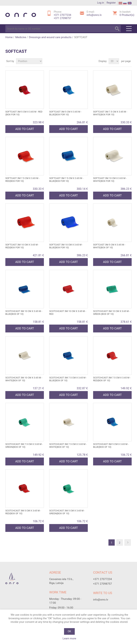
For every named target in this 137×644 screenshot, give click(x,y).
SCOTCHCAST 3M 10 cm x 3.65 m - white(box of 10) (24, 379)
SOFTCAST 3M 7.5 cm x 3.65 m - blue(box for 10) (66, 180)
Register (111, 3)
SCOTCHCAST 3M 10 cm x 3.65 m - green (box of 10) (112, 313)
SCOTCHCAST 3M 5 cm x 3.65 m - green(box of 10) (67, 512)
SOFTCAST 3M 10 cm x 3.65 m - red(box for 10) (22, 246)
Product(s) (127, 15)
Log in (101, 3)
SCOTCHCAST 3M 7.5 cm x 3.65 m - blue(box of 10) (68, 379)
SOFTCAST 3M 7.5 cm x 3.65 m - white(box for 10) (110, 113)
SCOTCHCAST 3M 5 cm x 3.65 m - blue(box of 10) (111, 446)
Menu (129, 29)
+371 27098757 (62, 18)
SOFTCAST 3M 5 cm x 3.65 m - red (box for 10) (24, 113)
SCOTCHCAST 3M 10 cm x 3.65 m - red (68, 313)
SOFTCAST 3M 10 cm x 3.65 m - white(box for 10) (110, 180)
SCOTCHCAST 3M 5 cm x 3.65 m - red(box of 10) (23, 512)
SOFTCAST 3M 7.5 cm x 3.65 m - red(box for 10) (22, 180)
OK (69, 631)
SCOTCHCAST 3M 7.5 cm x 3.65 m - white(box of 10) (68, 446)
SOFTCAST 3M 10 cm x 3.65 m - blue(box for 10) (66, 246)
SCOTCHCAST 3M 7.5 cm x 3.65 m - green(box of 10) (24, 446)
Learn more (69, 638)
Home (9, 37)
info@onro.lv (94, 15)
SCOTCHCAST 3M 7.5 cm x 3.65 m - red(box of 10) (112, 379)
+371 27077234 (62, 15)
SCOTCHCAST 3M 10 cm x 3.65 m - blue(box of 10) (24, 313)
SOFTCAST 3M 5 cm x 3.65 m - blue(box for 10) (65, 113)
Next (128, 543)
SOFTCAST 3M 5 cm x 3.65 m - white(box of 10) (109, 246)
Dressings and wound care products (50, 37)
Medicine (21, 37)
